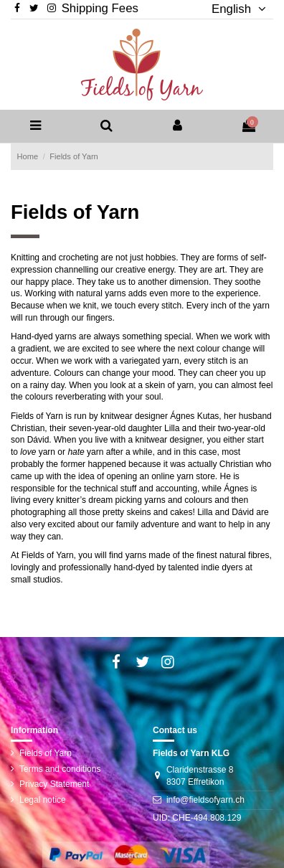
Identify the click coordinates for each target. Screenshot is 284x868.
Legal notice (43, 800)
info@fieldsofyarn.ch (205, 800)
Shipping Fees (100, 8)
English (233, 9)
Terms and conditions (60, 769)
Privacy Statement (54, 784)
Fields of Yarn (46, 753)
